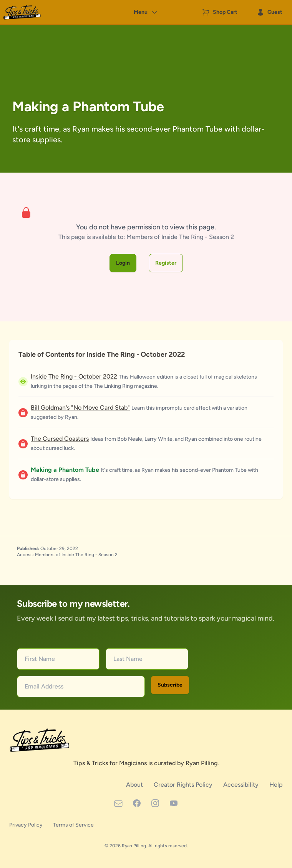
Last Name (128, 659)
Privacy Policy (27, 825)
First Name (40, 659)
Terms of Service (73, 825)
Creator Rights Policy (184, 785)
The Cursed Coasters (60, 439)
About (135, 785)
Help (276, 785)
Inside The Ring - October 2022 (74, 376)
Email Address (44, 686)
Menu (146, 12)
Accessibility (242, 785)
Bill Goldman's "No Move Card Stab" (80, 408)
